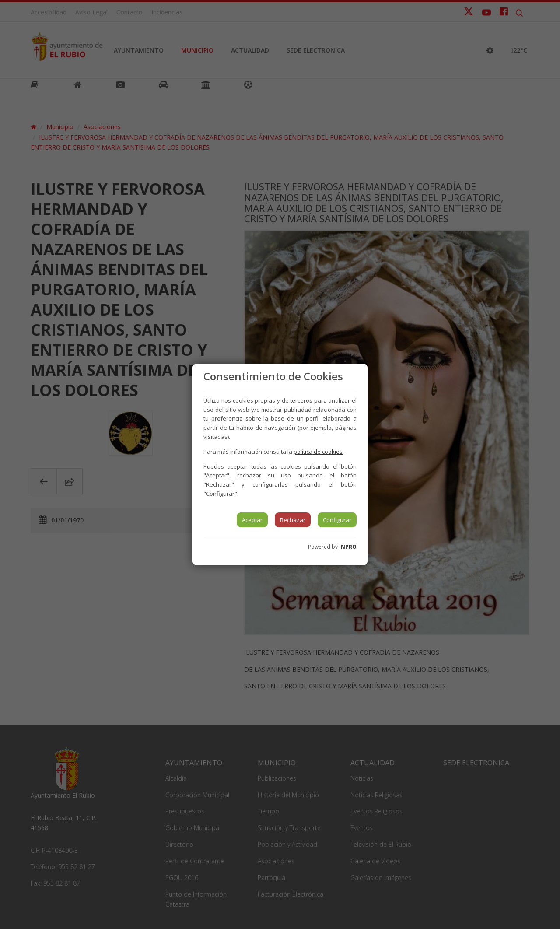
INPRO (348, 547)
